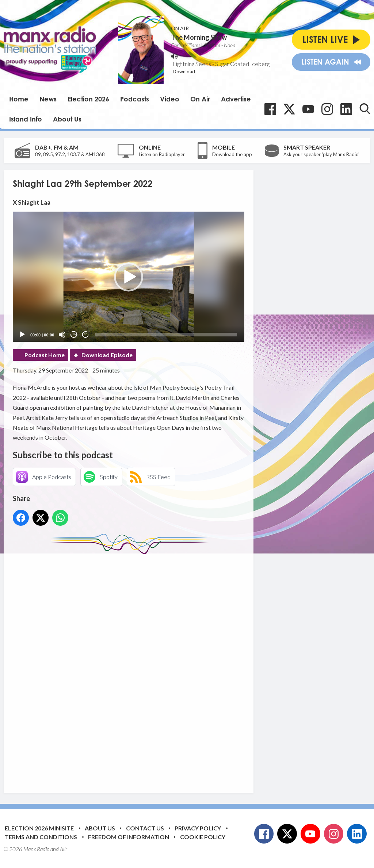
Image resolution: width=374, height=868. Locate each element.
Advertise (236, 99)
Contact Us (145, 828)
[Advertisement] (150, 668)
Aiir (64, 849)
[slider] (166, 335)
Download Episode (107, 355)
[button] (129, 277)
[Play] (22, 335)
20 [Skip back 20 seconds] (74, 334)
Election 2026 (88, 99)
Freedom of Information (129, 837)
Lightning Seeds (192, 64)
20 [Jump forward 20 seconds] (86, 334)
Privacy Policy (198, 828)
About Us (67, 119)
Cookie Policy (203, 837)
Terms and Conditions (41, 837)
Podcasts (135, 99)
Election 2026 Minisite (39, 828)
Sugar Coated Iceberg (242, 64)
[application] (129, 277)
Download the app (232, 154)
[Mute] (62, 335)
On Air (200, 99)
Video (170, 99)
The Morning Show (199, 37)
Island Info (26, 119)
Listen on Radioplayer (162, 154)
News (48, 99)
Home (19, 99)
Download (184, 72)
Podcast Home (45, 355)
